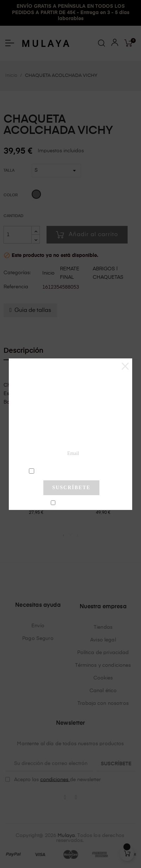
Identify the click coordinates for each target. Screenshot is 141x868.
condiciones (72, 470)
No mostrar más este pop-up (74, 503)
